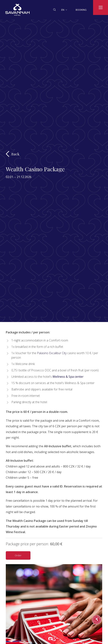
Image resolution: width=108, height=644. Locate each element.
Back (15, 154)
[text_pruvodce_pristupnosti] (97, 620)
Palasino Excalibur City (51, 353)
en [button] (63, 10)
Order (18, 555)
